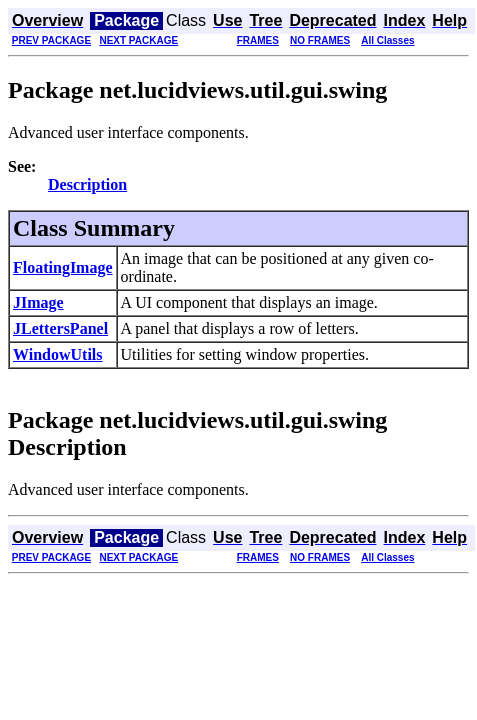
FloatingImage (63, 267)
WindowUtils (58, 354)
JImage (38, 302)
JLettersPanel (60, 328)
